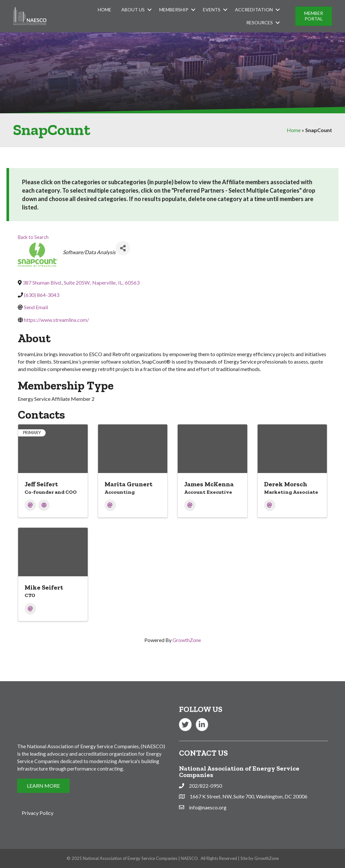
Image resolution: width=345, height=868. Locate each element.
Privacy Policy (38, 813)
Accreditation (254, 10)
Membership (174, 10)
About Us (133, 10)
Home (105, 10)
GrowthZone (187, 640)
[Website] (44, 505)
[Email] (30, 505)
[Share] (123, 248)
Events (212, 10)
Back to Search (33, 237)
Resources (260, 23)
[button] (314, 16)
